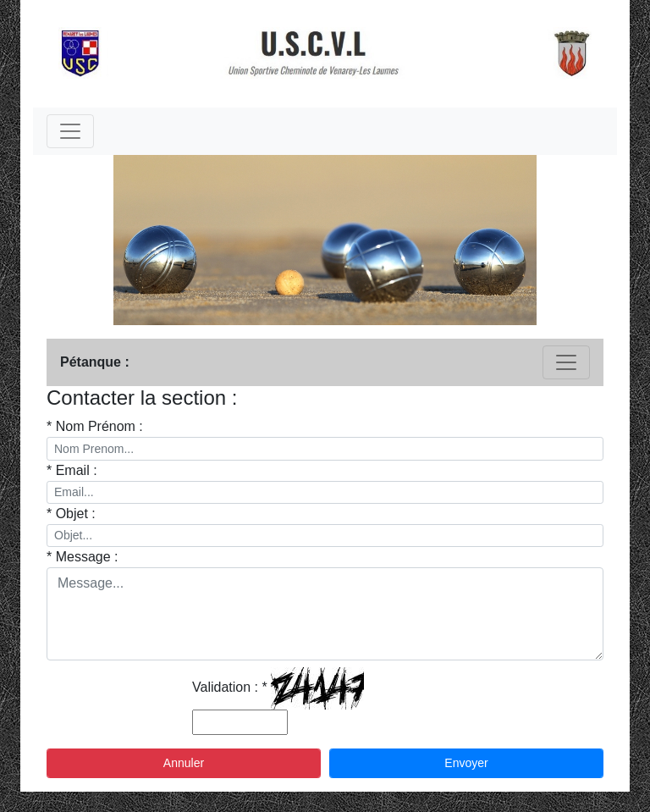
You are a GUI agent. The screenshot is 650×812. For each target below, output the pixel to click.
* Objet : (71, 514)
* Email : (72, 470)
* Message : (82, 557)
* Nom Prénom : (95, 426)
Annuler (184, 763)
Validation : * (230, 687)
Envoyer (466, 763)
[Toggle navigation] (70, 131)
